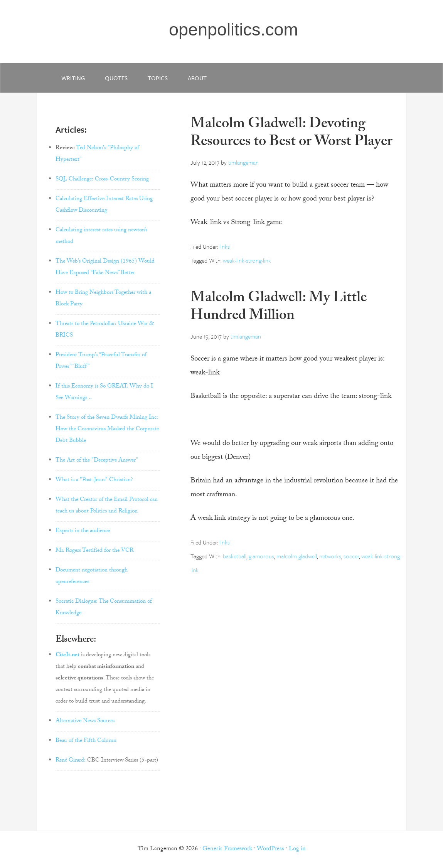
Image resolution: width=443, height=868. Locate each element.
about (197, 78)
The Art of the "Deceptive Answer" (97, 461)
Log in (297, 849)
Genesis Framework (227, 849)
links (225, 246)
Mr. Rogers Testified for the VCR (94, 551)
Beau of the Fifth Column (86, 741)
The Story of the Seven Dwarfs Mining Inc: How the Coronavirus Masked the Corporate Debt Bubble (107, 430)
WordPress (270, 849)
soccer (351, 556)
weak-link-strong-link (247, 260)
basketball (235, 556)
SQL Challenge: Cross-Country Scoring (102, 180)
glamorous (261, 556)
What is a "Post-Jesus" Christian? (94, 480)
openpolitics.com (233, 29)
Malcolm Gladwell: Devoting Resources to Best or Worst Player (291, 134)
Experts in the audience (83, 531)
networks (330, 556)
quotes (116, 78)
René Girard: (71, 761)
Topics (158, 78)
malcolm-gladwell (297, 556)
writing (73, 78)
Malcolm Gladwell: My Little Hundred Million (279, 308)
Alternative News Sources (85, 721)
